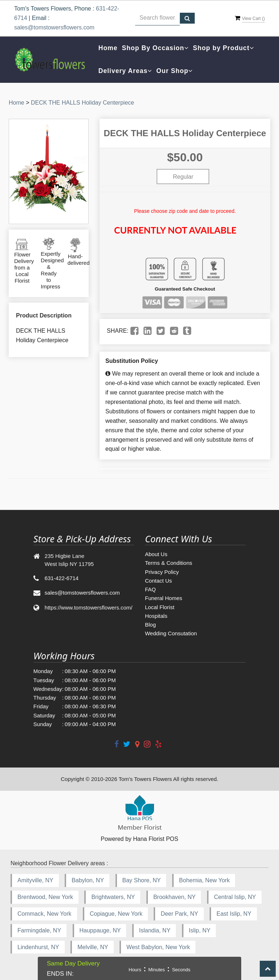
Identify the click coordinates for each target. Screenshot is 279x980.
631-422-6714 (62, 578)
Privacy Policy (162, 572)
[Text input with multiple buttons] (157, 18)
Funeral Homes (164, 598)
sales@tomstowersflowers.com (54, 27)
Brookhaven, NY (175, 897)
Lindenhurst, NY (38, 947)
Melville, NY (93, 947)
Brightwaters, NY (113, 897)
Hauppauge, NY (100, 930)
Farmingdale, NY (39, 930)
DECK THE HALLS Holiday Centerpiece (82, 103)
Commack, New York (45, 914)
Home (108, 48)
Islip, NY (200, 930)
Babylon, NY (88, 880)
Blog (150, 625)
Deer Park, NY (179, 914)
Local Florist (160, 607)
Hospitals (156, 616)
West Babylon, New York (158, 947)
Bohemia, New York (205, 880)
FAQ (150, 589)
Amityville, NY (35, 880)
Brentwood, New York (45, 897)
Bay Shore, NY (142, 880)
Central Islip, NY (235, 897)
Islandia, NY (155, 930)
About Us (156, 554)
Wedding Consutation (171, 633)
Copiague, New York (116, 914)
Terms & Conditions (169, 563)
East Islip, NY (234, 914)
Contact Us (158, 581)
